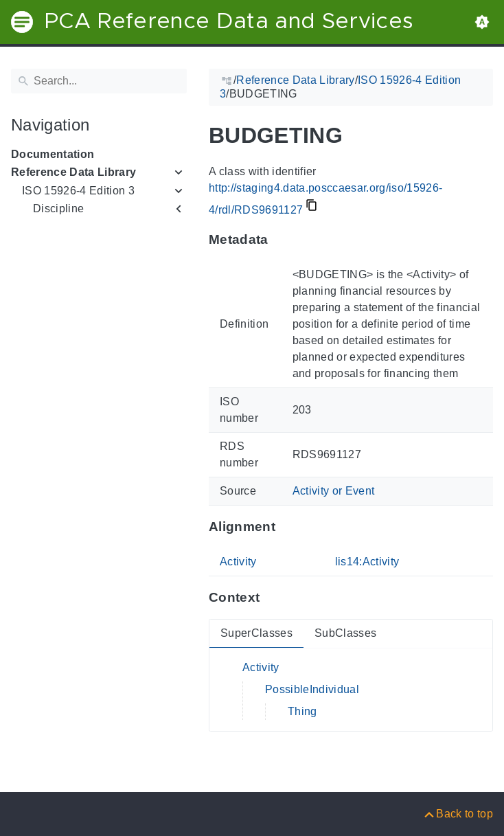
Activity (238, 562)
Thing (302, 711)
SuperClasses (256, 633)
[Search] (99, 81)
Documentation (53, 154)
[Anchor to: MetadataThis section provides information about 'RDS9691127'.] (282, 240)
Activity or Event (334, 491)
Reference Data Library (73, 172)
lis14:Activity (367, 562)
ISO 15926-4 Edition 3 (78, 191)
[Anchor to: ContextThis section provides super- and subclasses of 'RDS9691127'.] (273, 598)
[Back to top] (458, 814)
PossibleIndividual (312, 689)
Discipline (58, 208)
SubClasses (345, 633)
